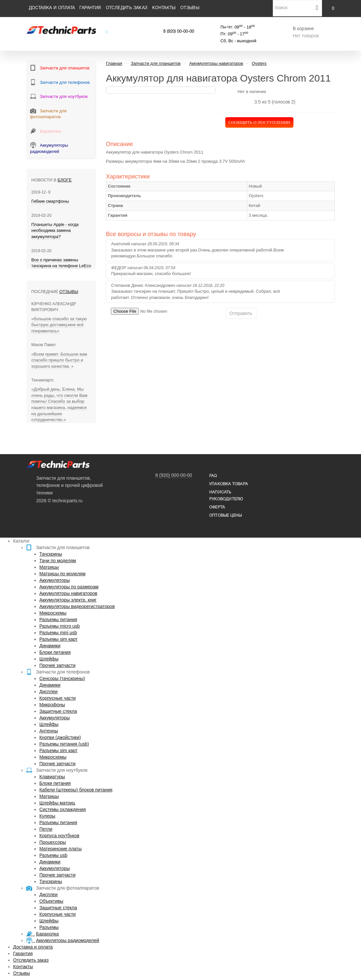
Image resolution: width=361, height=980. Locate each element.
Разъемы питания (58, 619)
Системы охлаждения (63, 809)
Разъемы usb (53, 855)
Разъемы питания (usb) (64, 744)
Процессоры (53, 842)
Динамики (50, 646)
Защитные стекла (58, 711)
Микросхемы (53, 613)
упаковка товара (229, 484)
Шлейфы (49, 659)
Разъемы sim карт (59, 639)
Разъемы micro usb (60, 626)
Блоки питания (55, 652)
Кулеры (47, 816)
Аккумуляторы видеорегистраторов (77, 606)
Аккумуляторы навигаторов (68, 593)
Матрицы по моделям (62, 574)
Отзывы (190, 8)
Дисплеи (49, 692)
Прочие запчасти (57, 665)
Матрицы (49, 567)
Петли (46, 829)
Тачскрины (51, 554)
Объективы (51, 901)
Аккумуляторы (55, 580)
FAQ (213, 476)
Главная (114, 63)
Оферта (217, 507)
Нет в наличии (252, 92)
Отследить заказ (127, 8)
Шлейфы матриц (57, 803)
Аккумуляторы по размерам (69, 587)
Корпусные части (58, 698)
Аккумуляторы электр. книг (68, 600)
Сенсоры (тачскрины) (62, 678)
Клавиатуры (52, 777)
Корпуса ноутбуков (59, 836)
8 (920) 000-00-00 (174, 475)
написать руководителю (226, 496)
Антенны (49, 731)
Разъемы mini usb (58, 633)
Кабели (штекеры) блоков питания (76, 790)
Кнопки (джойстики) (60, 737)
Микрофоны (52, 705)
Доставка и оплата (52, 8)
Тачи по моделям (58, 561)
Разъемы (49, 927)
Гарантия (90, 8)
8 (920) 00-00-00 (179, 32)
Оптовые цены (225, 516)
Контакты (164, 8)
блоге (65, 180)
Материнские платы (60, 849)
